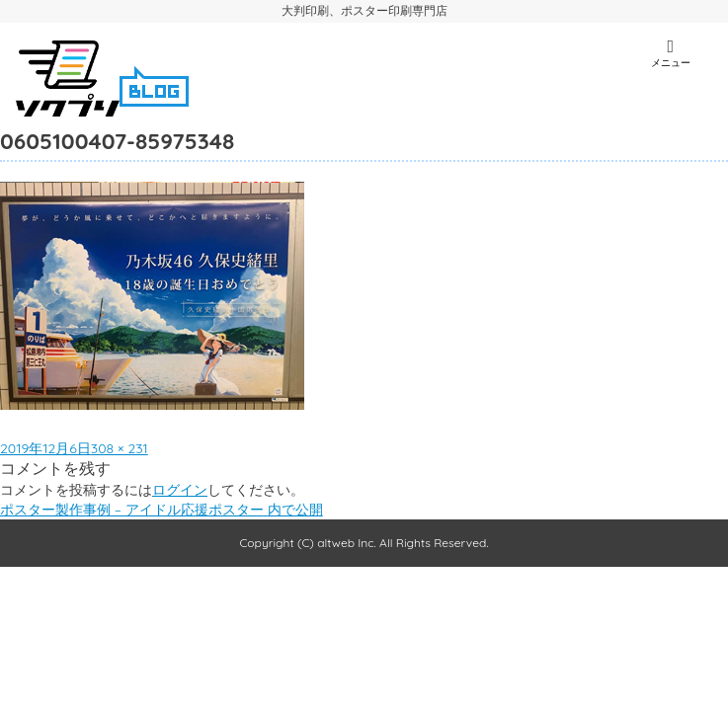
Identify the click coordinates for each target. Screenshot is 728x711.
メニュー (671, 53)
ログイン (180, 490)
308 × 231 (120, 448)
